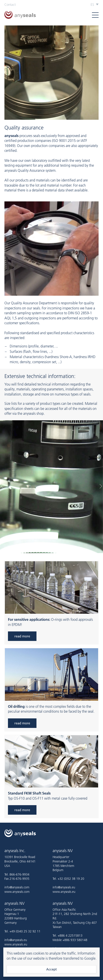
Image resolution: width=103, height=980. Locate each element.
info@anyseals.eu (64, 887)
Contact (10, 5)
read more (22, 636)
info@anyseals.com (17, 887)
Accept (51, 969)
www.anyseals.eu (64, 892)
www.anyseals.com (17, 892)
